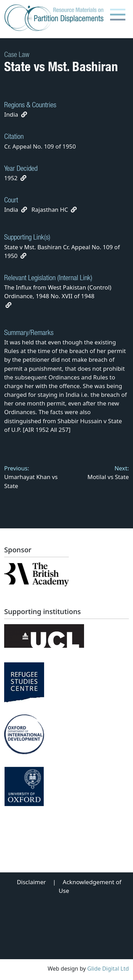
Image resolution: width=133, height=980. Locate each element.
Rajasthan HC (50, 210)
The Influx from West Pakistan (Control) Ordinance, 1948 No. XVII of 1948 (58, 296)
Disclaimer (31, 882)
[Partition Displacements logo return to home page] (55, 18)
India (11, 114)
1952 (11, 178)
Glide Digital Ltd (108, 969)
